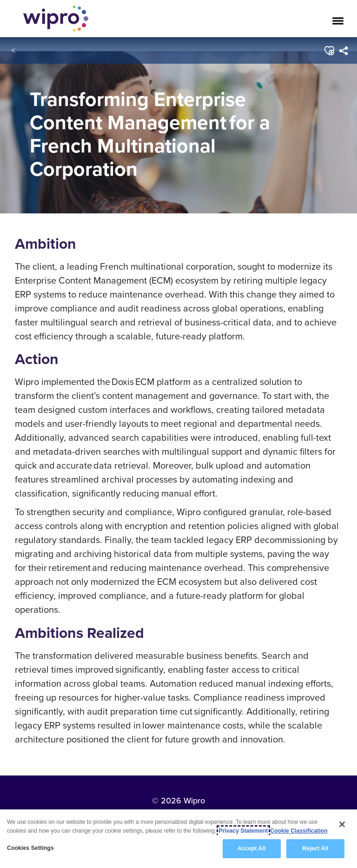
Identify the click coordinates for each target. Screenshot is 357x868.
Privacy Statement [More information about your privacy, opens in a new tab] (244, 831)
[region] (178, 839)
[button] (329, 51)
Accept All (251, 848)
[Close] (342, 824)
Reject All (315, 848)
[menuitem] (344, 51)
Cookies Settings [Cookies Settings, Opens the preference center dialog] (30, 848)
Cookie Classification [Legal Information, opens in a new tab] (299, 831)
